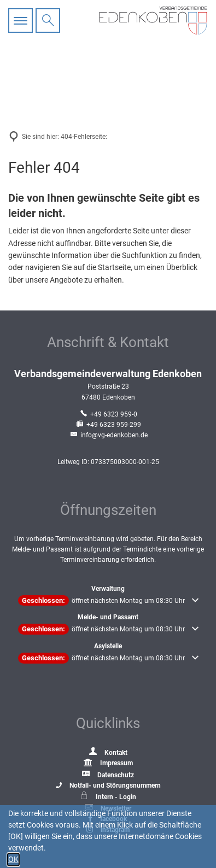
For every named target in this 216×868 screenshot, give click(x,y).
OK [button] (13, 859)
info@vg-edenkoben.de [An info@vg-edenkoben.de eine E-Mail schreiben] (108, 435)
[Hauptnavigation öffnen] (22, 20)
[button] (108, 601)
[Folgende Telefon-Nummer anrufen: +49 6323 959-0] (108, 414)
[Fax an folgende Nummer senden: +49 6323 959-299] (108, 425)
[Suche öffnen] (48, 20)
